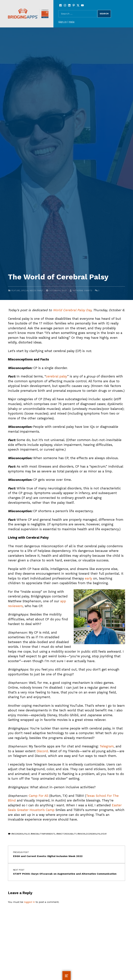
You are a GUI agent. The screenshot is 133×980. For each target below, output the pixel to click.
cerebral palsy (57, 376)
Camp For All (38, 796)
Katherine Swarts (82, 291)
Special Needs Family (32, 291)
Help (72, 22)
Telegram (107, 746)
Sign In (63, 22)
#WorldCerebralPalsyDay (93, 834)
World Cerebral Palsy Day (72, 310)
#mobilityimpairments (44, 834)
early (88, 578)
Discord (42, 751)
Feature (16, 291)
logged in (29, 902)
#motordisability (67, 834)
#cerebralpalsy (21, 834)
